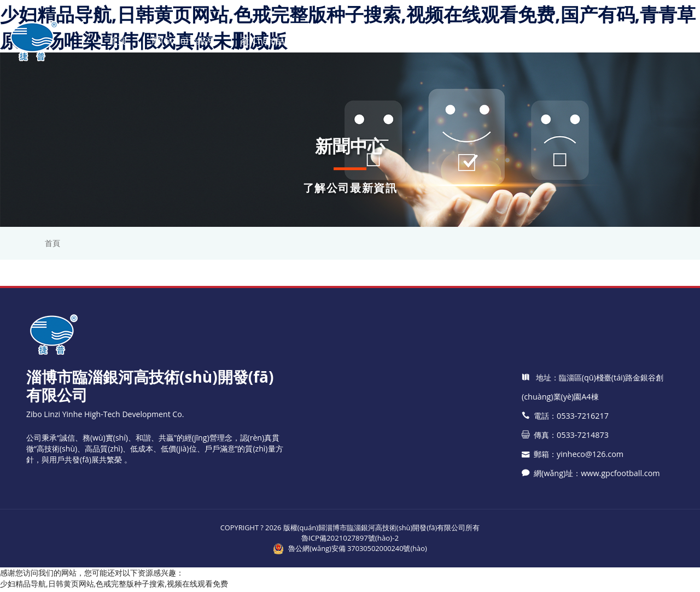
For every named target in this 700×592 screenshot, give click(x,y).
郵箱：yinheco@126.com (572, 546)
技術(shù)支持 (417, 40)
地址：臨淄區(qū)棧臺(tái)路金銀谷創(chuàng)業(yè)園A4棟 (592, 479)
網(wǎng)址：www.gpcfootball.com (590, 565)
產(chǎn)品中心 (271, 40)
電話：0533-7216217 (565, 508)
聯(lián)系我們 (605, 40)
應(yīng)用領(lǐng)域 (511, 40)
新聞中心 (345, 40)
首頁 (116, 40)
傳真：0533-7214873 (565, 527)
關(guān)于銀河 (183, 40)
